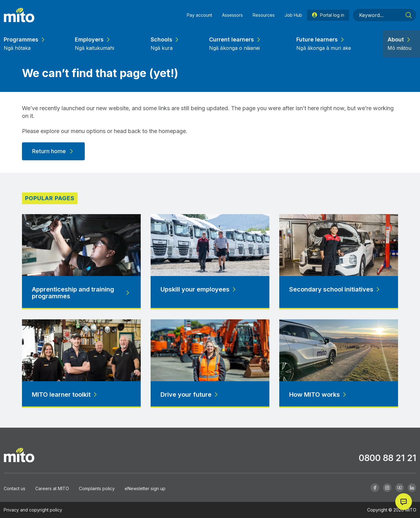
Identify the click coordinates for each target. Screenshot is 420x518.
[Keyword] (385, 6)
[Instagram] (387, 488)
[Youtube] (400, 488)
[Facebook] (375, 488)
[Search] (409, 6)
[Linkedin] (412, 488)
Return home (53, 151)
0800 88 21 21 (388, 458)
